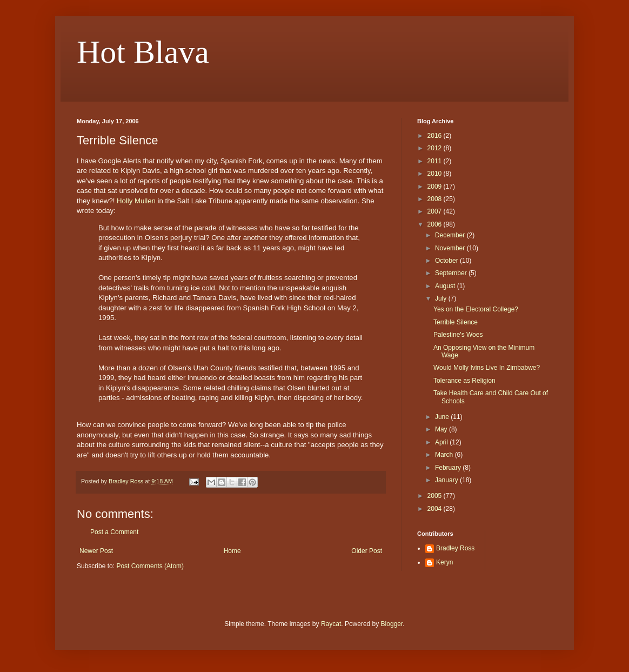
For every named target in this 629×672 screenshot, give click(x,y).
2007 (436, 211)
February (449, 468)
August (446, 286)
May (442, 429)
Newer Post (96, 551)
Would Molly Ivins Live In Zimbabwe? (487, 368)
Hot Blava (143, 52)
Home (232, 551)
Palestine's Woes (458, 335)
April (442, 442)
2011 (436, 161)
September (452, 273)
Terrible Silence (456, 322)
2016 (436, 136)
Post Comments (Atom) (150, 566)
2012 (436, 148)
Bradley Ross (455, 548)
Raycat (331, 624)
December (451, 235)
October (447, 261)
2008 (436, 199)
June (443, 417)
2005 (436, 496)
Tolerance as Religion (464, 381)
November (451, 248)
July (442, 298)
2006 (436, 224)
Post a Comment (114, 532)
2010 (436, 174)
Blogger (392, 624)
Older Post (367, 551)
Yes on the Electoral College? (476, 309)
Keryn (444, 562)
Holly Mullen (136, 201)
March (445, 455)
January (447, 480)
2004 (436, 509)
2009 (436, 187)
